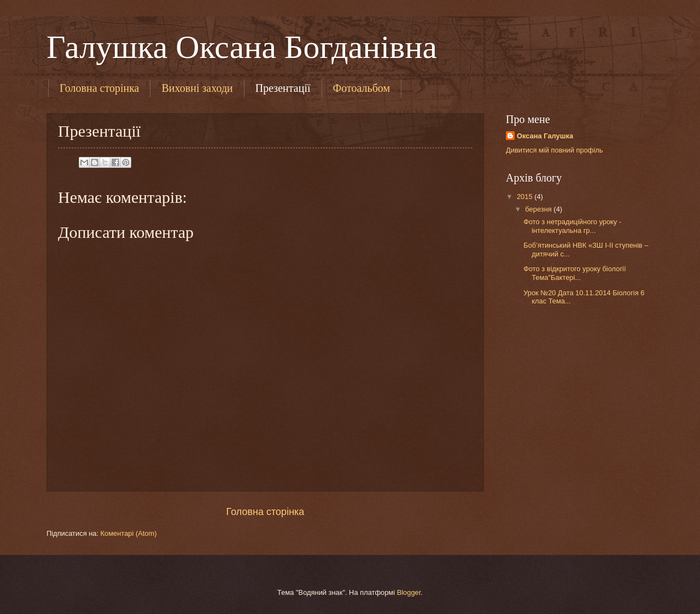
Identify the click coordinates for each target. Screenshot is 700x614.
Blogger (409, 592)
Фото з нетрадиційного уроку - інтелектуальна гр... (572, 226)
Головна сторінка (99, 88)
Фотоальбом (362, 88)
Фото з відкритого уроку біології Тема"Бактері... (576, 273)
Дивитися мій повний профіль (555, 150)
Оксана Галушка (545, 136)
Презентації (283, 88)
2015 (526, 197)
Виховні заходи (197, 88)
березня (539, 209)
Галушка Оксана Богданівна (242, 47)
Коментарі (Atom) (129, 533)
